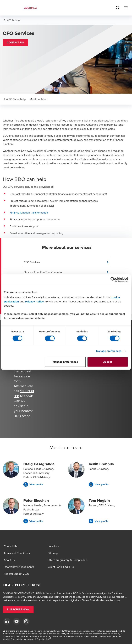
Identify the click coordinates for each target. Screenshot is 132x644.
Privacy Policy (34, 301)
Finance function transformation (29, 212)
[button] (15, 43)
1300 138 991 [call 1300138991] (24, 393)
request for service (23, 374)
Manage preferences (109, 351)
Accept (108, 362)
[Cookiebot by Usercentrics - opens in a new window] (113, 280)
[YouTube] (16, 621)
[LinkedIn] (7, 621)
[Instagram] (26, 621)
